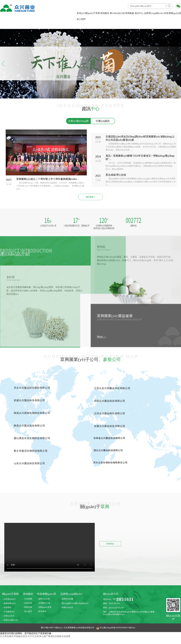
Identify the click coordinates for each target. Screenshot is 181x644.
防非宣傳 (42, 611)
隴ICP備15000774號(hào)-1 (52, 628)
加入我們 (81, 19)
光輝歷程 (7, 607)
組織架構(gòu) (9, 603)
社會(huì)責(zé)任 (11, 620)
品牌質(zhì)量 (67, 599)
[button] (178, 64)
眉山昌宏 (28, 611)
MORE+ (90, 197)
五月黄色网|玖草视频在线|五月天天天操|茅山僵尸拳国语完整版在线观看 (35, 636)
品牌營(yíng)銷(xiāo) (154, 13)
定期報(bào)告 (44, 603)
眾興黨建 (130, 13)
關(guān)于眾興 (93, 13)
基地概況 (105, 13)
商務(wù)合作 (67, 607)
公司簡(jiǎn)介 (10, 599)
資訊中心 (139, 13)
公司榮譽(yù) (9, 612)
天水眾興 (28, 599)
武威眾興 (28, 603)
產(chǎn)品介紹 (117, 13)
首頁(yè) (81, 13)
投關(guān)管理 (45, 607)
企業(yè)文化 (9, 616)
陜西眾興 (28, 607)
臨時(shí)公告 (44, 599)
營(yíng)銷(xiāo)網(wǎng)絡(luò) (75, 603)
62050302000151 (122, 628)
